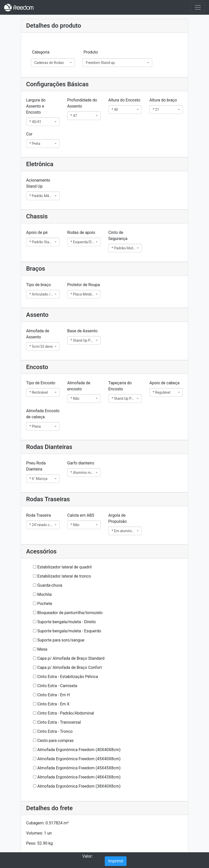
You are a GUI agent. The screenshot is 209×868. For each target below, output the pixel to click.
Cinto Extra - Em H (54, 695)
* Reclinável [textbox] (39, 392)
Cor (29, 134)
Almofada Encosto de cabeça (43, 414)
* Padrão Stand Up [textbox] (41, 242)
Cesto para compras (55, 741)
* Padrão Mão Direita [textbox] (41, 196)
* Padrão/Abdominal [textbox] (124, 248)
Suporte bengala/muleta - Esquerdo (69, 631)
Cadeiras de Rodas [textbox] (49, 63)
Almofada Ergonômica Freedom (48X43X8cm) (79, 777)
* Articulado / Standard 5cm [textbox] (41, 294)
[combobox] (53, 63)
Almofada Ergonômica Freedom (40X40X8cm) (79, 750)
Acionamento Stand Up (38, 183)
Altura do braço (163, 100)
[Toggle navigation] (198, 7)
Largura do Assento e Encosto (36, 106)
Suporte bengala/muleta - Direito (67, 622)
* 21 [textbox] (156, 110)
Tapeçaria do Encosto (120, 386)
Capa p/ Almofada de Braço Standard (71, 658)
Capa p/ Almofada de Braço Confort (70, 667)
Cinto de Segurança (118, 236)
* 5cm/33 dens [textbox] (41, 346)
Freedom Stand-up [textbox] (100, 63)
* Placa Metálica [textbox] (82, 294)
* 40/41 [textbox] (35, 122)
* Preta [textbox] (35, 144)
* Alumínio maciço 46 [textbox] (82, 473)
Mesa (42, 649)
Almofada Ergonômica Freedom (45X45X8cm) (79, 768)
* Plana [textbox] (35, 426)
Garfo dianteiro (81, 463)
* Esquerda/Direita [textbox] (82, 242)
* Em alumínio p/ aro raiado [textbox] (124, 531)
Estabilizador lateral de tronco (64, 576)
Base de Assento (82, 331)
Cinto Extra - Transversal (59, 722)
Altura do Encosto (124, 100)
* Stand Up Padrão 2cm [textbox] (124, 398)
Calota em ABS (81, 515)
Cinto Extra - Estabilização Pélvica (68, 677)
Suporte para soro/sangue (61, 640)
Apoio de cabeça (164, 383)
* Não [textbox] (75, 398)
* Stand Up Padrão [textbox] (82, 340)
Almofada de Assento (38, 334)
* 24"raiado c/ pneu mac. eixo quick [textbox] (41, 525)
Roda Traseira (39, 515)
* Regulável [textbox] (162, 392)
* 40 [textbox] (115, 110)
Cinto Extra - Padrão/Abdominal (66, 713)
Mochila (45, 594)
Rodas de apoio (81, 232)
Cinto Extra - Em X (53, 704)
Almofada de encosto (79, 386)
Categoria (41, 52)
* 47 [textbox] (74, 116)
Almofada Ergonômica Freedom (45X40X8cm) (79, 759)
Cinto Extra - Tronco (55, 731)
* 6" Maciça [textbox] (38, 479)
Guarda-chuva (50, 585)
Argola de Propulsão (117, 518)
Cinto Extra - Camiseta (57, 686)
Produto (91, 52)
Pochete (45, 604)
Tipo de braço (38, 285)
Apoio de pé (37, 232)
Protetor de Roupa (84, 285)
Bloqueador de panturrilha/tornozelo (70, 613)
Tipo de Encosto (41, 383)
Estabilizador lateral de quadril (64, 567)
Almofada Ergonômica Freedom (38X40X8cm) (79, 786)
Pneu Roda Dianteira (36, 466)
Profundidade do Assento (82, 103)
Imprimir (116, 861)
